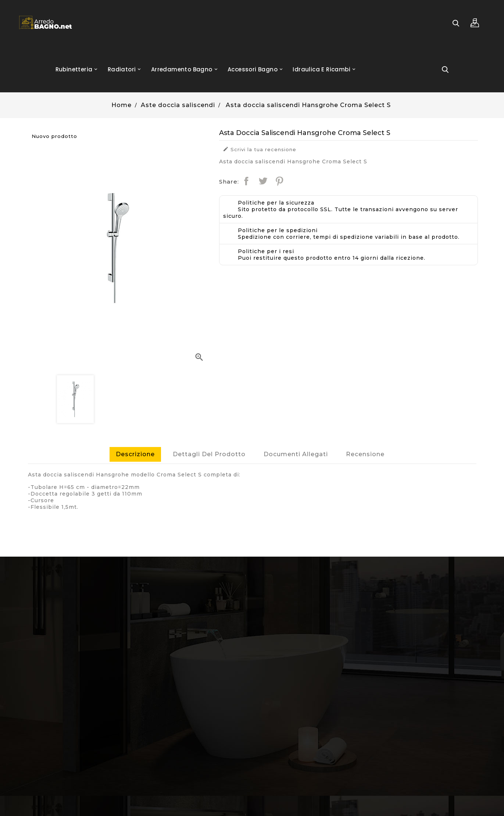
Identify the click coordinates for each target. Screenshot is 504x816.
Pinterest (279, 181)
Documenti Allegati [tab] (296, 454)
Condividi (246, 181)
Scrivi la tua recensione (260, 149)
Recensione (365, 454)
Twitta (263, 181)
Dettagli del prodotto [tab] (209, 454)
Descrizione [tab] (135, 454)
